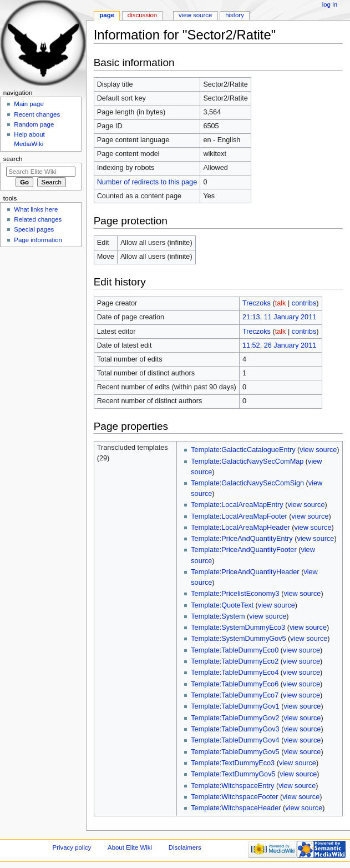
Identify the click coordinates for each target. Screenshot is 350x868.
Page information (38, 240)
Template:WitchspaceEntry (232, 786)
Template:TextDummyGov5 (233, 774)
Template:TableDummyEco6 (235, 684)
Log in (330, 4)
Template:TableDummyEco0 (235, 650)
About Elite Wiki (130, 847)
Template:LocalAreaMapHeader (240, 528)
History (235, 15)
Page (107, 15)
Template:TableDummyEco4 (235, 673)
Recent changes (37, 114)
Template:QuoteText (222, 605)
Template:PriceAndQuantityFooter (244, 550)
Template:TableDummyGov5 (235, 752)
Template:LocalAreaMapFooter (239, 516)
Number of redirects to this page (147, 182)
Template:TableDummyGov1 (235, 706)
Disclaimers (185, 847)
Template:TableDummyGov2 (235, 718)
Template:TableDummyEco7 (235, 695)
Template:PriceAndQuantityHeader (245, 572)
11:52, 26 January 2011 (279, 345)
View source (195, 15)
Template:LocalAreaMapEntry (237, 505)
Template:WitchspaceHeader (236, 808)
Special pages (34, 229)
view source (318, 450)
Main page (29, 104)
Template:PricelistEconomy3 (235, 594)
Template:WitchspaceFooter (234, 797)
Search (13, 159)
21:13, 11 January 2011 (279, 317)
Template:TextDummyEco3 (233, 763)
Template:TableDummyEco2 (235, 661)
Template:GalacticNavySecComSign (247, 483)
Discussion (142, 15)
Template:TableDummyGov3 (235, 729)
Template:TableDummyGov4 (235, 740)
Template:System (218, 616)
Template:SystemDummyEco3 (238, 628)
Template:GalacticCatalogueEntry (243, 450)
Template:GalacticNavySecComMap (247, 461)
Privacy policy (72, 847)
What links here (36, 209)
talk (281, 303)
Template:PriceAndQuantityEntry (242, 539)
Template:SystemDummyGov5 (238, 639)
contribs (304, 303)
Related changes (38, 219)
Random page (34, 124)
